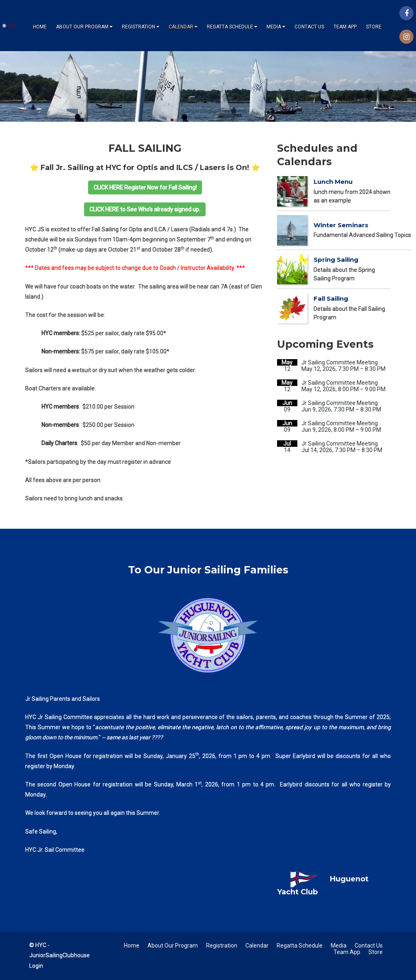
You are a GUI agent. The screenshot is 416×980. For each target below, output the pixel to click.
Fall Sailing (331, 298)
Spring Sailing (336, 260)
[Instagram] (406, 37)
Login (36, 966)
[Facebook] (406, 13)
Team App (345, 27)
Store (374, 27)
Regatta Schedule (232, 27)
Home (40, 27)
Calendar (183, 27)
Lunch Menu (333, 182)
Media (276, 27)
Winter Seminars (341, 225)
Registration (141, 27)
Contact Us (309, 27)
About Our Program (84, 27)
